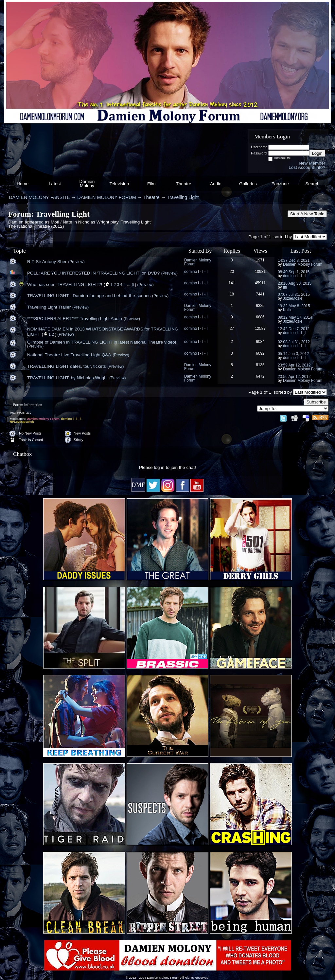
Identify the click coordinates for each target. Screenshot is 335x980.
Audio (216, 184)
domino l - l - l (196, 272)
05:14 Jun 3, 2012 (293, 354)
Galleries (248, 184)
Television (119, 184)
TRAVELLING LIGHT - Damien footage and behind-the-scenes (89, 296)
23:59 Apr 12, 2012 (294, 365)
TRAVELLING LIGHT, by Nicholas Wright (68, 378)
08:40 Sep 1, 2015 (294, 272)
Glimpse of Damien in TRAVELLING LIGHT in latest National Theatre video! (102, 342)
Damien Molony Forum (198, 262)
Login (317, 153)
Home (23, 184)
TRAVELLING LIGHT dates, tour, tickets (67, 366)
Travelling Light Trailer (49, 307)
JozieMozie (293, 298)
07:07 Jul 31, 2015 (294, 294)
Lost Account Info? (307, 167)
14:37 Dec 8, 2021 (294, 260)
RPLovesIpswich (22, 422)
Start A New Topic (307, 214)
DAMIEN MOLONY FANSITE (39, 197)
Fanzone (280, 184)
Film (151, 184)
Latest (55, 184)
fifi (285, 287)
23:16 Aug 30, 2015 (295, 283)
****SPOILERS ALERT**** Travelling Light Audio (75, 319)
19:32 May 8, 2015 (294, 306)
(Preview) (76, 262)
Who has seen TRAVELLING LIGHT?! (65, 285)
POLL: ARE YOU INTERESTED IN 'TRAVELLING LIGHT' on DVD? (93, 273)
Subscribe (316, 402)
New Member (312, 163)
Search (312, 184)
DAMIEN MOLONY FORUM (106, 197)
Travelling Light (183, 197)
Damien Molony (87, 184)
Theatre (184, 184)
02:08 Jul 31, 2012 (294, 342)
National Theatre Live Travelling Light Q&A (69, 355)
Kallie (288, 310)
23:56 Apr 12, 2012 (294, 377)
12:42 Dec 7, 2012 (294, 329)
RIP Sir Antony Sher (47, 262)
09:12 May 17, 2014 (295, 317)
